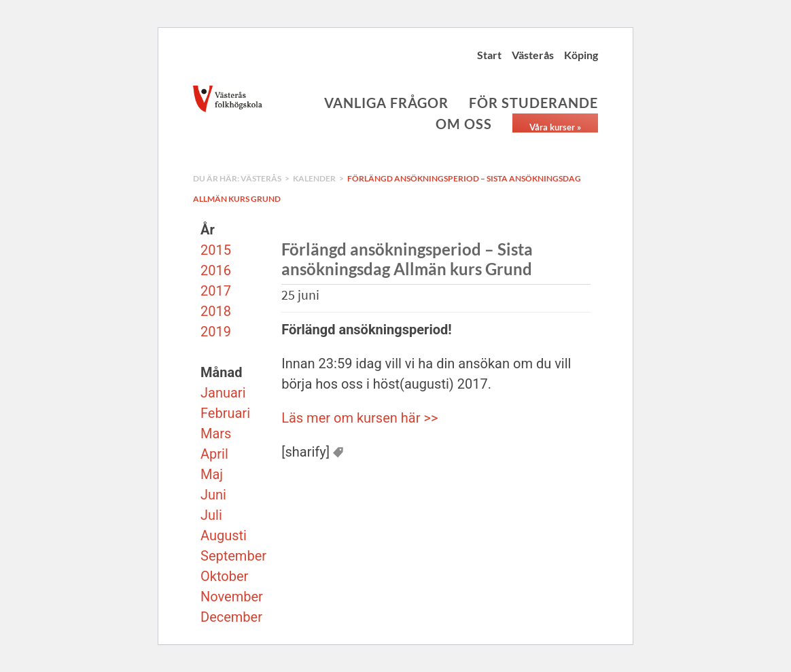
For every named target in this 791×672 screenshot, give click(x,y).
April (214, 454)
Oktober (224, 576)
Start (489, 55)
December (231, 617)
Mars (216, 434)
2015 (216, 250)
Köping (581, 55)
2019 (216, 332)
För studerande (533, 103)
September (233, 556)
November (232, 597)
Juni (213, 495)
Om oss (464, 124)
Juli (211, 515)
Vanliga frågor (386, 103)
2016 (216, 270)
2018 (216, 311)
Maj (212, 474)
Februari (225, 413)
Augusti (224, 535)
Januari (223, 393)
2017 (216, 291)
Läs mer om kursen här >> (359, 418)
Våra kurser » (555, 127)
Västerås (533, 55)
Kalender (314, 178)
